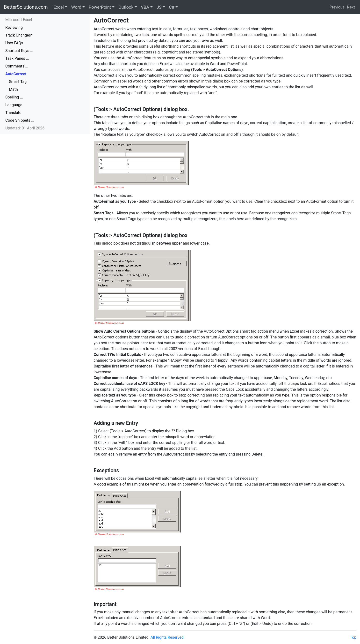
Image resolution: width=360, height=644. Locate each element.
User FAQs (14, 43)
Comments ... (17, 66)
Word (76, 7)
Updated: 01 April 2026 (25, 128)
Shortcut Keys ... (19, 51)
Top (353, 637)
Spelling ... (14, 97)
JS (159, 7)
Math (13, 89)
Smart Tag (18, 82)
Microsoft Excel (19, 20)
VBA (145, 7)
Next (351, 7)
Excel (59, 7)
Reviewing (14, 27)
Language (14, 105)
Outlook (126, 7)
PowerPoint (100, 7)
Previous (337, 7)
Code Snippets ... (20, 120)
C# (172, 7)
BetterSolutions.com (26, 7)
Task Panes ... (17, 58)
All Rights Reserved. (168, 637)
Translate (13, 113)
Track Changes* (19, 35)
